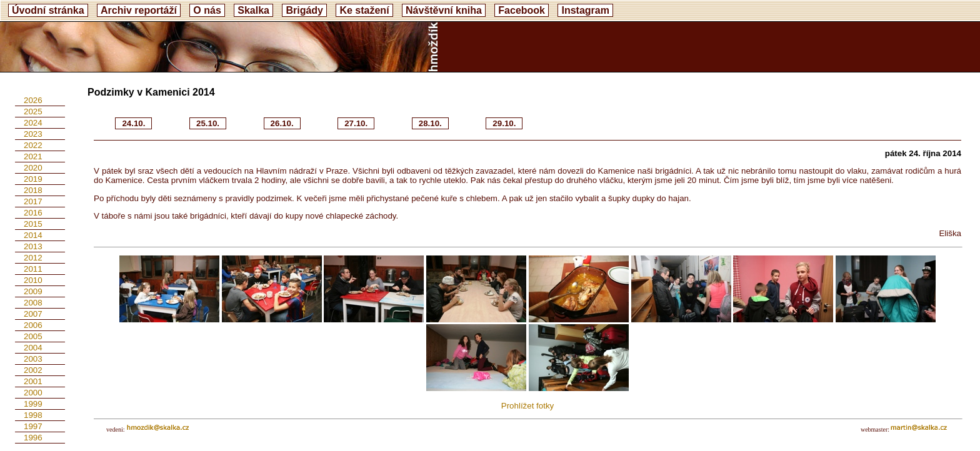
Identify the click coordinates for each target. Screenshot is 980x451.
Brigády (304, 10)
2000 (33, 393)
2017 (33, 201)
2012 (33, 258)
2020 (33, 168)
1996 (33, 438)
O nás (207, 10)
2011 (33, 269)
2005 (33, 336)
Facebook (522, 10)
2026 (33, 100)
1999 (33, 404)
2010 (33, 280)
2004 (33, 348)
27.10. (356, 123)
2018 (33, 190)
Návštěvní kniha (444, 10)
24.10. (133, 123)
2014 (33, 235)
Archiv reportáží (139, 10)
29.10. (504, 123)
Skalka (253, 10)
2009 (33, 291)
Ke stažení (364, 10)
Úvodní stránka (48, 10)
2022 (33, 145)
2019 (33, 179)
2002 (33, 370)
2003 (33, 359)
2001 (33, 381)
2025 (33, 112)
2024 (33, 123)
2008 (33, 303)
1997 (33, 426)
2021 (33, 156)
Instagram (585, 10)
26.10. (282, 123)
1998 (33, 415)
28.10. (430, 123)
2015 (33, 224)
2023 (33, 134)
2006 (33, 325)
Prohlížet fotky (527, 406)
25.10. (208, 123)
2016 (33, 213)
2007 (33, 314)
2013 (33, 246)
